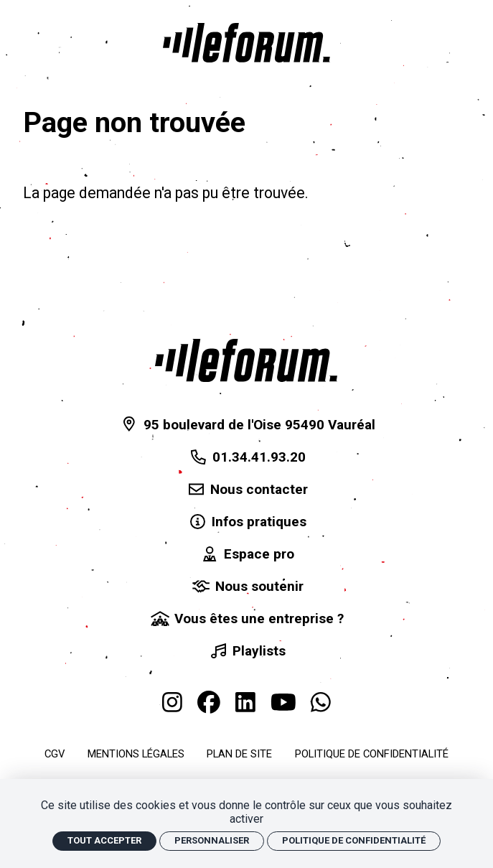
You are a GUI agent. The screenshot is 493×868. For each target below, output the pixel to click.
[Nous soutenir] (247, 587)
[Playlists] (247, 652)
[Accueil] (247, 43)
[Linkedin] (245, 703)
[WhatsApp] (321, 703)
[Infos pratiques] (247, 522)
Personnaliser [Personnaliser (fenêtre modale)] (212, 840)
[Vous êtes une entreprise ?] (247, 619)
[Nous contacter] (247, 489)
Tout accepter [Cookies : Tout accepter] (104, 840)
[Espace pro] (247, 555)
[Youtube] (283, 703)
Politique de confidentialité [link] (354, 840)
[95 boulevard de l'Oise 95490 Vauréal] (247, 425)
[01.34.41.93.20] (247, 457)
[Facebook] (209, 703)
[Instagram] (172, 703)
